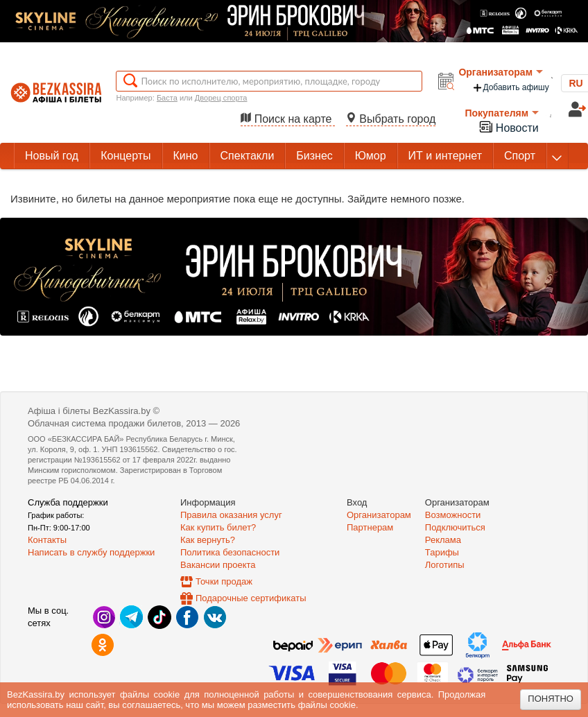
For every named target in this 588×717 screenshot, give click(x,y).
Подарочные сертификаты (251, 598)
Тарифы (442, 552)
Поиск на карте (288, 119)
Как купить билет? (218, 527)
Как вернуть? (208, 540)
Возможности (453, 515)
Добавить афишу (510, 88)
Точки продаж (224, 581)
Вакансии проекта (218, 565)
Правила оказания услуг (231, 515)
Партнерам (370, 527)
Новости (508, 127)
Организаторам (501, 72)
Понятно (551, 699)
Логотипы (445, 565)
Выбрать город (391, 119)
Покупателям (502, 113)
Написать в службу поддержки (91, 552)
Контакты (47, 540)
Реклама (443, 540)
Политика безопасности (230, 552)
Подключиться (455, 527)
